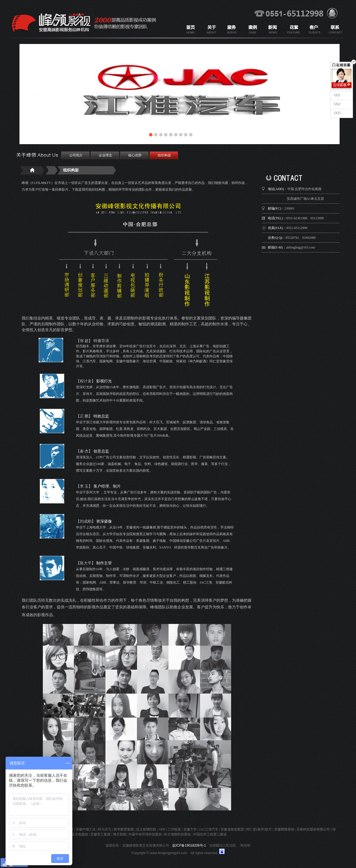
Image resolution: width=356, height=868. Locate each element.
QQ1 (337, 95)
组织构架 (164, 155)
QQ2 (337, 104)
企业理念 (105, 155)
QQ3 (337, 113)
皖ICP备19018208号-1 (189, 845)
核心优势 (135, 155)
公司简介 (76, 155)
